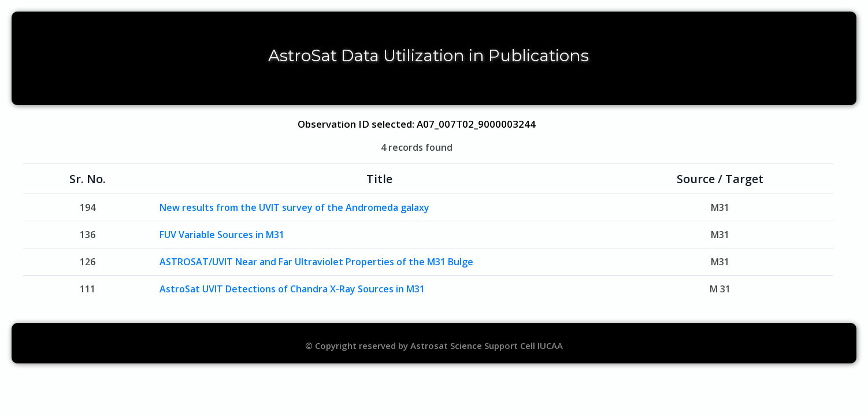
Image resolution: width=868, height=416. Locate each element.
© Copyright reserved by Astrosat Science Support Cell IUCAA (434, 346)
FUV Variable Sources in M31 (222, 235)
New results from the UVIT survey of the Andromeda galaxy (294, 207)
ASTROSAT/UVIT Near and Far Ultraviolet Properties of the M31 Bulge (316, 262)
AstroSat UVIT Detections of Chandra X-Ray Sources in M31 (292, 289)
